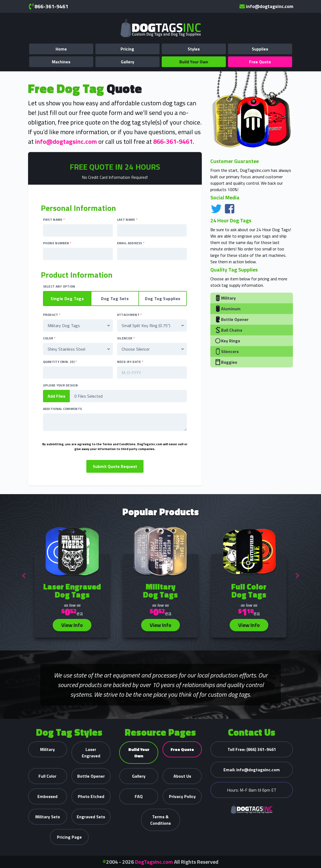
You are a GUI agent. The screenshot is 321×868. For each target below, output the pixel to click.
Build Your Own (194, 62)
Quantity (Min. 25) (60, 362)
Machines (61, 62)
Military (225, 298)
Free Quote (260, 62)
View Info (72, 625)
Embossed (47, 796)
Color (49, 338)
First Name (54, 220)
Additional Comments (63, 409)
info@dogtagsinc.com (266, 6)
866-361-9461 (48, 6)
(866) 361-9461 (252, 749)
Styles (194, 49)
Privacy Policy (182, 796)
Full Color (47, 776)
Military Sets (48, 817)
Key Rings (227, 341)
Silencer (126, 338)
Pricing (127, 49)
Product (52, 315)
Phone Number (57, 243)
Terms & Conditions (160, 820)
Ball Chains (228, 330)
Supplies (260, 49)
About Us (182, 776)
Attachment (129, 315)
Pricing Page (69, 837)
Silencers (227, 351)
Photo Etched (91, 796)
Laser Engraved (91, 753)
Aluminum (228, 309)
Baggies (226, 362)
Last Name (127, 220)
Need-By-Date (130, 362)
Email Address (131, 243)
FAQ (139, 796)
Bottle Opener (232, 319)
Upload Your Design (60, 385)
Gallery (127, 62)
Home (61, 49)
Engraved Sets (91, 817)
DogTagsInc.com (154, 862)
